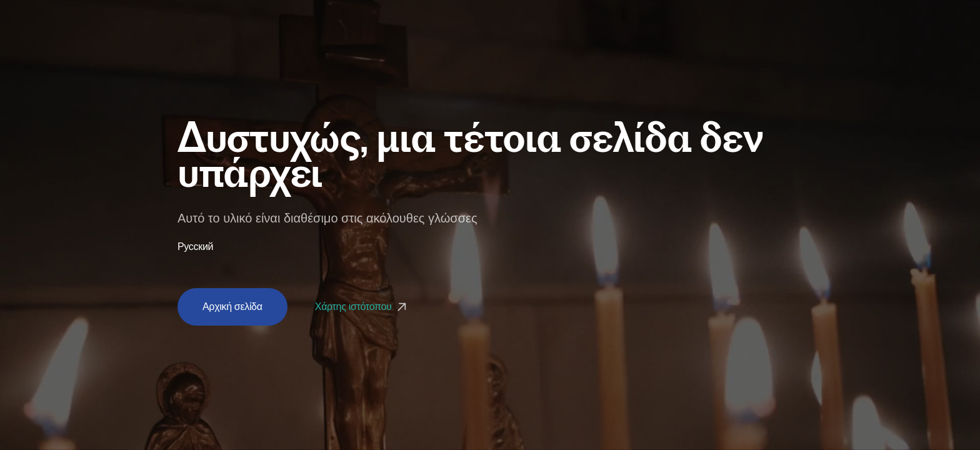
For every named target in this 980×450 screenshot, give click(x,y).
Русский (195, 247)
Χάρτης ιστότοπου (362, 307)
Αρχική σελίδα (232, 307)
